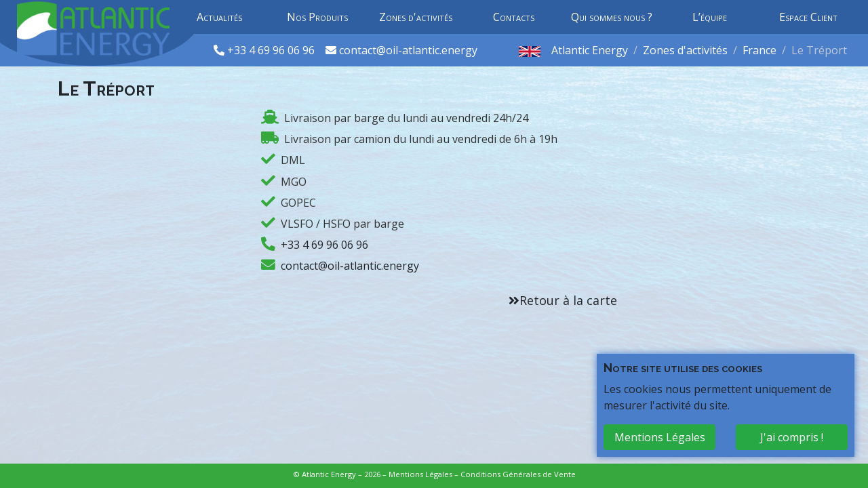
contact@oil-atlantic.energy (408, 50)
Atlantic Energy (590, 50)
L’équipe (710, 17)
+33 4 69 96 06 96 (272, 50)
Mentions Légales (420, 474)
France (759, 50)
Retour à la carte (568, 300)
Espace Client (808, 17)
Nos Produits (317, 17)
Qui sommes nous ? (612, 17)
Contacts (514, 17)
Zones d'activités (416, 17)
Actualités (219, 17)
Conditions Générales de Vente (518, 474)
